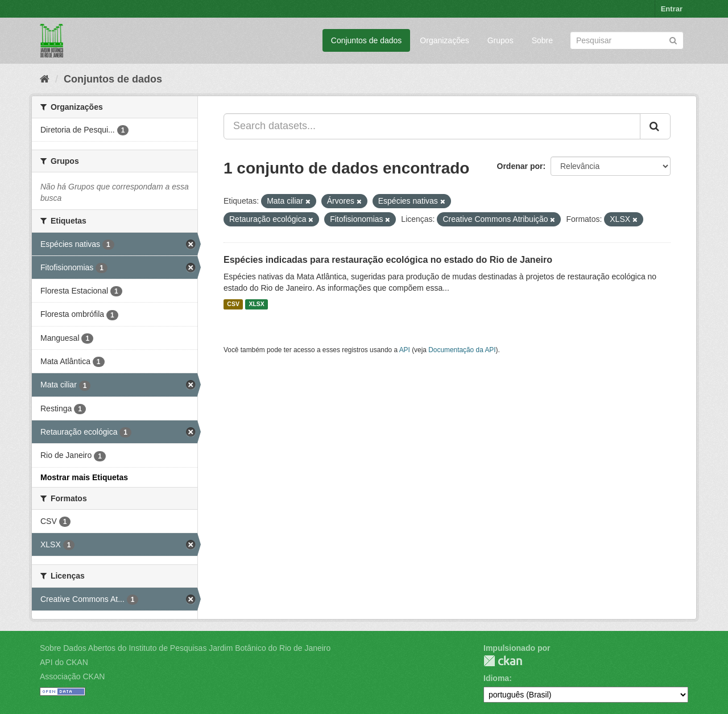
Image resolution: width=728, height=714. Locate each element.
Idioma (496, 678)
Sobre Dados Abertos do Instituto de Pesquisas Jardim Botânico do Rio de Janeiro (185, 648)
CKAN (503, 661)
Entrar (672, 9)
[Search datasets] (627, 40)
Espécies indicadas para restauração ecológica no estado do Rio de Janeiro (388, 260)
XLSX (256, 304)
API (405, 350)
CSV (233, 304)
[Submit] (673, 40)
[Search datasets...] (432, 126)
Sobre (542, 40)
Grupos (500, 40)
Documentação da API (462, 350)
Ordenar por (520, 166)
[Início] (45, 79)
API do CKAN (64, 662)
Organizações (444, 40)
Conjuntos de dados (367, 40)
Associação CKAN (72, 676)
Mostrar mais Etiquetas (84, 477)
